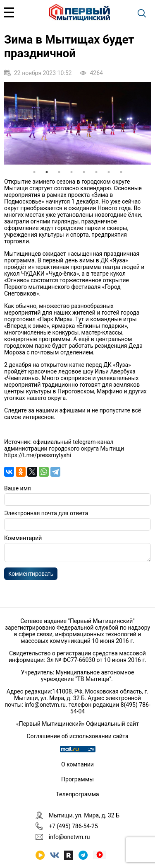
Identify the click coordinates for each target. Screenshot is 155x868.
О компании (77, 764)
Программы (77, 779)
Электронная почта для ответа (46, 513)
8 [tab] (121, 172)
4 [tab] (72, 172)
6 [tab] (96, 172)
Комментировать (31, 576)
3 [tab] (59, 172)
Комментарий (23, 538)
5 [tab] (84, 172)
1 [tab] (34, 172)
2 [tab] (47, 172)
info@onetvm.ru (45, 705)
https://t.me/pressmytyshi (38, 455)
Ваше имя (18, 488)
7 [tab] (109, 172)
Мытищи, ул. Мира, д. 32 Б (84, 815)
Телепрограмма (77, 794)
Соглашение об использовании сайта (77, 736)
